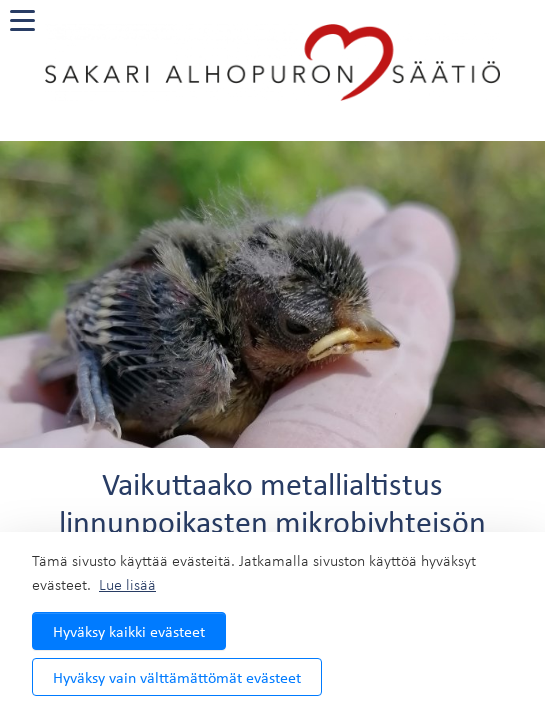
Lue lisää (127, 584)
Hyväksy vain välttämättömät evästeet (177, 677)
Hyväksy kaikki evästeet (129, 631)
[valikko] (22, 20)
